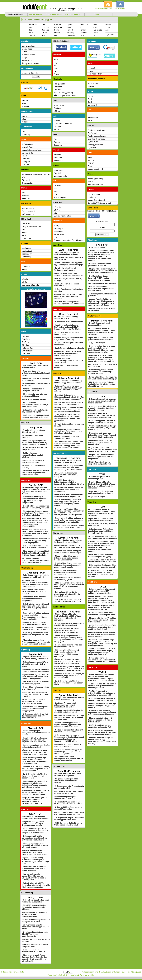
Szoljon (57, 74)
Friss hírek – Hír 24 (95, 74)
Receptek (83, 33)
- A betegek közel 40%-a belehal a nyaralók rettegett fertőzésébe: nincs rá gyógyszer (102, 408)
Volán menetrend (28, 214)
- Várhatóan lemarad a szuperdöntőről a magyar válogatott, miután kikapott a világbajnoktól (34, 877)
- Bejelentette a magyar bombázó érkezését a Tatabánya (68, 745)
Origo (56, 63)
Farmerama (26, 159)
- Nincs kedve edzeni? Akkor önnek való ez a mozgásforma (69, 792)
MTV (56, 195)
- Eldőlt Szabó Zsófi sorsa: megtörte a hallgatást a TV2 (100, 463)
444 (55, 65)
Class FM (57, 173)
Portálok (83, 30)
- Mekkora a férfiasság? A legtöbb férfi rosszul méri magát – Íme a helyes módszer (102, 620)
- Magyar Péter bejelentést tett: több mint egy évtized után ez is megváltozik (101, 457)
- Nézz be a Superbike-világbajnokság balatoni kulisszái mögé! (36, 373)
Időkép (24, 282)
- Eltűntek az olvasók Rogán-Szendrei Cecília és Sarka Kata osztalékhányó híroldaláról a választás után (35, 958)
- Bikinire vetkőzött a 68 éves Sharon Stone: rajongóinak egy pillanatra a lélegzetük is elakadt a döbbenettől (35, 532)
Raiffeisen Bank (28, 348)
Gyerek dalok (93, 142)
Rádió (82, 35)
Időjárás (57, 33)
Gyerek (44, 33)
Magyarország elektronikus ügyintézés (36, 174)
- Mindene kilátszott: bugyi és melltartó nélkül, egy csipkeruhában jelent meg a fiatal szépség (102, 741)
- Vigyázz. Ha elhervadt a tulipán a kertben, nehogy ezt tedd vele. (35, 658)
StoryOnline (26, 199)
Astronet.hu (92, 87)
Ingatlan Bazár (27, 251)
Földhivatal (26, 180)
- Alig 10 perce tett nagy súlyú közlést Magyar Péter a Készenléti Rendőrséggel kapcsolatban (102, 732)
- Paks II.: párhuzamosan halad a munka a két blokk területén (36, 576)
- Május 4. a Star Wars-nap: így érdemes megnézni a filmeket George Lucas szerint (67, 558)
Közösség (71, 33)
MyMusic (91, 160)
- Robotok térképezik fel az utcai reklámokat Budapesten (35, 901)
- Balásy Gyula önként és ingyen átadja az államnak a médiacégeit (36, 670)
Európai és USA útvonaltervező (99, 203)
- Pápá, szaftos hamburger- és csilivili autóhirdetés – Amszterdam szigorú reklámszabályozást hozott (34, 801)
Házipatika (58, 207)
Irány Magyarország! (95, 179)
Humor (57, 30)
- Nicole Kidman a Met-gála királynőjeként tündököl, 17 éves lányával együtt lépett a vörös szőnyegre (68, 617)
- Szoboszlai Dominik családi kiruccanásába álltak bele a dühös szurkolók (34, 869)
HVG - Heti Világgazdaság (64, 93)
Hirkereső (91, 68)
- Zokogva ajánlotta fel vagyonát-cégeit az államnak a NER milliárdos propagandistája (102, 591)
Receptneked (59, 234)
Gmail (98, 211)
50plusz (25, 269)
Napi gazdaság (59, 84)
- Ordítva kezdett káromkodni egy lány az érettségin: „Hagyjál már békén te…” (102, 428)
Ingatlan (70, 25)
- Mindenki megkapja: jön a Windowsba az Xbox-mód (65, 798)
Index (56, 60)
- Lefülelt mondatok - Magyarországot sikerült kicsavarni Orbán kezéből (69, 361)
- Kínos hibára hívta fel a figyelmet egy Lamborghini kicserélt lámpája (68, 264)
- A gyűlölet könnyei (96, 247)
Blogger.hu (58, 145)
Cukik (90, 102)
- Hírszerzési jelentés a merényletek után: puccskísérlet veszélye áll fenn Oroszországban (102, 660)
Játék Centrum (27, 144)
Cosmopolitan (27, 238)
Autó (30, 27)
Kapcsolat (125, 972)
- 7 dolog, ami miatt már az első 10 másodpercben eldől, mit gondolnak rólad (35, 716)
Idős (56, 35)
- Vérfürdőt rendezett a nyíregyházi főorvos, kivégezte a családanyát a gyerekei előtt (102, 415)
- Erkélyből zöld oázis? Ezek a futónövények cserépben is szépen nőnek (34, 776)
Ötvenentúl (26, 267)
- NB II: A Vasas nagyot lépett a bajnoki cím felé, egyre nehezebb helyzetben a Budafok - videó (68, 725)
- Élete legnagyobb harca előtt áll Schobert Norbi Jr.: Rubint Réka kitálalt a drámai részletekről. (36, 553)
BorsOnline (26, 196)
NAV (23, 177)
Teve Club (25, 165)
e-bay (24, 119)
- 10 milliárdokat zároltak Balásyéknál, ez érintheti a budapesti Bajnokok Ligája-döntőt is (69, 482)
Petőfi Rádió (58, 170)
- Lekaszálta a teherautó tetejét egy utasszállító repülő (35, 411)
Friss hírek (45, 27)
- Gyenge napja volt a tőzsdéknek (102, 283)
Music (90, 157)
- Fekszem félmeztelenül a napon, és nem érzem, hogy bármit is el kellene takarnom (36, 769)
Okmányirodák (27, 183)
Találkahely (26, 135)
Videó (108, 27)
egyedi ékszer (27, 61)
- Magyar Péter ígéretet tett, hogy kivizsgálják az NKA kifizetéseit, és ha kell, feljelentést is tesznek (102, 271)
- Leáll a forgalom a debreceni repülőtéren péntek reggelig (101, 556)
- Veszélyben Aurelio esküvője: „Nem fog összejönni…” (67, 437)
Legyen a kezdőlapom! (103, 8)
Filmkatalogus (93, 118)
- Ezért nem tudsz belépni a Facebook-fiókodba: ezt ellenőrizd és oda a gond (33, 702)
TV (94, 35)
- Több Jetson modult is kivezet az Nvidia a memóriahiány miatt (68, 824)
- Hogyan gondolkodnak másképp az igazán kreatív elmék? (36, 746)
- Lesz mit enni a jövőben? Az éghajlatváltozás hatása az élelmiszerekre (66, 572)
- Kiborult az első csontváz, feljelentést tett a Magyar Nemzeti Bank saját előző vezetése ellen (102, 435)
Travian (25, 156)
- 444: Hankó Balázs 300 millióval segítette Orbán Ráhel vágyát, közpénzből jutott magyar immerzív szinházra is (102, 652)
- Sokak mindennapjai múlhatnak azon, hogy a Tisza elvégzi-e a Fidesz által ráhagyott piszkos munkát (36, 607)
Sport (95, 25)
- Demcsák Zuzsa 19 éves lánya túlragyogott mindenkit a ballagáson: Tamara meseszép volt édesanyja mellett (35, 784)
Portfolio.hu (58, 87)
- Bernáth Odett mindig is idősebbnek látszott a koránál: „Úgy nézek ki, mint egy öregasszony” (35, 500)
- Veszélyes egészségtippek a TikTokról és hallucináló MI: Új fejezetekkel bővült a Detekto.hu (35, 443)
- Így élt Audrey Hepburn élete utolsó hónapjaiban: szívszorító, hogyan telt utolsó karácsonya (35, 752)
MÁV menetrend (28, 208)
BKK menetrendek (28, 211)
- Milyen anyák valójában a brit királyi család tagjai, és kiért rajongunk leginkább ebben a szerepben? (67, 653)
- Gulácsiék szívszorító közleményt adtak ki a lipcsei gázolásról (69, 731)
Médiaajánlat (136, 972)
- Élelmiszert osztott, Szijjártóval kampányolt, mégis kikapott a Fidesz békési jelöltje (35, 473)
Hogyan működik (36, 14)
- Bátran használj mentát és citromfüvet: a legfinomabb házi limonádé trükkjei (67, 594)
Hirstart (91, 71)
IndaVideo (26, 106)
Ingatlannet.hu (27, 254)
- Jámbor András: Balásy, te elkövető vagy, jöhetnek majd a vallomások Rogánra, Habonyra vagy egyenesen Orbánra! (101, 302)
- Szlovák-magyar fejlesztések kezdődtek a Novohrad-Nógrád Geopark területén (101, 372)
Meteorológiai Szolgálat (30, 285)
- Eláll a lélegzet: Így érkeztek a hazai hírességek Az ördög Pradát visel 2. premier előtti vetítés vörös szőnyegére (68, 639)
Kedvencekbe (120, 8)
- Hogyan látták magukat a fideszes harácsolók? (33, 461)
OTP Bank (26, 336)
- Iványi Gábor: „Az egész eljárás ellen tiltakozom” (36, 688)
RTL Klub (57, 186)
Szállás (91, 182)
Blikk (24, 193)
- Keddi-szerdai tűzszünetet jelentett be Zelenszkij (99, 265)
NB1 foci (57, 111)
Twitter (24, 52)
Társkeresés (97, 30)
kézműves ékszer (28, 55)
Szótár (95, 27)
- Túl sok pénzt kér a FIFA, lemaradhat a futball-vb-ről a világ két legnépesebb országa (36, 885)
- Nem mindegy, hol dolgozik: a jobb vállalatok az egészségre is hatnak (69, 526)
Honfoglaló (26, 162)
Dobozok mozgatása (54, 14)
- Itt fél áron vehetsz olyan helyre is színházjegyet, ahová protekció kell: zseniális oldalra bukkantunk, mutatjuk (69, 586)
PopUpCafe (26, 224)
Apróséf (57, 237)
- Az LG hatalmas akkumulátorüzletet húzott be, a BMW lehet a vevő (35, 405)
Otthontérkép (27, 257)
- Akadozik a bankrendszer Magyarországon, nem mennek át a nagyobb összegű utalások (36, 642)
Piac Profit (58, 90)
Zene (107, 30)
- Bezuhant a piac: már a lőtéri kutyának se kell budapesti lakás (102, 614)
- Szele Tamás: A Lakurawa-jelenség (69, 348)
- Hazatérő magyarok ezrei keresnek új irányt (99, 324)
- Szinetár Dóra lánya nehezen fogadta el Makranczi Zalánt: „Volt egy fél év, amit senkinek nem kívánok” (36, 491)
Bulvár (31, 33)
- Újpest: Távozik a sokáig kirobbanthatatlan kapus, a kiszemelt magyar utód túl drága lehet (35, 861)
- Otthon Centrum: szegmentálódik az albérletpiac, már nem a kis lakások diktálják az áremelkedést (35, 583)
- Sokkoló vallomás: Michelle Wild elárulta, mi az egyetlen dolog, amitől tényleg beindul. (36, 541)
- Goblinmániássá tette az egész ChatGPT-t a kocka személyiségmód (35, 934)
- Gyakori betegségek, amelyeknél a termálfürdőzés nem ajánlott (36, 733)
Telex (56, 68)
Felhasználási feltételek (91, 972)
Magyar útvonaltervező (96, 200)
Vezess (57, 130)
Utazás (108, 25)
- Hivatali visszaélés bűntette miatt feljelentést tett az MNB (34, 623)
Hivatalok (58, 25)
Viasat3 (57, 192)
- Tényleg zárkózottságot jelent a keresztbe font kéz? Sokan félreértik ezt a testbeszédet (36, 792)
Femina (25, 233)
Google (24, 58)
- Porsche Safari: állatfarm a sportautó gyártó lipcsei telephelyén (69, 274)
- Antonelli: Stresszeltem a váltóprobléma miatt (33, 390)
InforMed (57, 210)
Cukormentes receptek (62, 216)
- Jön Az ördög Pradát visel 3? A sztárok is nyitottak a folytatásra (67, 600)
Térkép (95, 33)
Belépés (97, 14)
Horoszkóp (58, 27)
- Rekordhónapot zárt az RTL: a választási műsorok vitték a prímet (35, 664)
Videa (24, 103)
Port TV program (60, 197)
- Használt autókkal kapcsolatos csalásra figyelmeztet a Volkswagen (69, 303)
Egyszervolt (92, 148)
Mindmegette (59, 231)
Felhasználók (7, 972)
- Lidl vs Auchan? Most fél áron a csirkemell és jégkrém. (36, 683)
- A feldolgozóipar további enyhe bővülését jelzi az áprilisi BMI (35, 629)
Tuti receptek (59, 229)
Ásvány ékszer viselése (30, 64)
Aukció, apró (33, 25)
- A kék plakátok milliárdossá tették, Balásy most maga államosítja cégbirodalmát (69, 489)
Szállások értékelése (96, 185)
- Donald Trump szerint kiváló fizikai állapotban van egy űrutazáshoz (69, 813)
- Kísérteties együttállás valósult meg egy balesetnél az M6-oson (35, 416)
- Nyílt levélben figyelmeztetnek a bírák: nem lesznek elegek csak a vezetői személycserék (36, 677)
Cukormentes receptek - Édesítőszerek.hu (69, 240)
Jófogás (25, 122)
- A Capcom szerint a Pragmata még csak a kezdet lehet (69, 787)
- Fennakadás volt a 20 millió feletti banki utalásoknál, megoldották (34, 599)
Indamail (114, 211)
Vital (55, 213)
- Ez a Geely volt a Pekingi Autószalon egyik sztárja (65, 269)
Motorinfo (57, 127)
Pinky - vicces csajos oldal (31, 227)
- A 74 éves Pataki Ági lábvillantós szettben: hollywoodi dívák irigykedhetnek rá (36, 560)
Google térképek (94, 194)
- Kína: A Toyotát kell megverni (35, 399)
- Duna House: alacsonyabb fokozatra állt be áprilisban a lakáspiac (34, 592)
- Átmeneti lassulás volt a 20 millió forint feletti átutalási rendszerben (102, 561)
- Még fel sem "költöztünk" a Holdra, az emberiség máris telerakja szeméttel (69, 296)
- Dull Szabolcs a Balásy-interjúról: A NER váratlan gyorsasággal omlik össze (99, 278)
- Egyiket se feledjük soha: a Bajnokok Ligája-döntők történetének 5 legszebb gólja (34, 852)
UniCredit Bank (27, 351)
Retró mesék (93, 133)
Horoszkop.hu (93, 84)
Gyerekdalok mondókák (97, 139)
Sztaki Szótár (59, 158)
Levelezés (71, 35)
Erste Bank (26, 339)
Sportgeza (58, 108)
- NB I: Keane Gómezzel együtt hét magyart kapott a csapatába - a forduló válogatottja (68, 752)
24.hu (56, 71)
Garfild (90, 96)
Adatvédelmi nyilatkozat (111, 972)
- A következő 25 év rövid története (68, 322)
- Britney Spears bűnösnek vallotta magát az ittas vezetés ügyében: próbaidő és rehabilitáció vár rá (68, 410)
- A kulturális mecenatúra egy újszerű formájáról (34, 431)
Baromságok (93, 105)
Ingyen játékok (27, 147)
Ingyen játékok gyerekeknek (32, 150)
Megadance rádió (60, 176)
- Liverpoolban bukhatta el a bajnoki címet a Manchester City (35, 817)
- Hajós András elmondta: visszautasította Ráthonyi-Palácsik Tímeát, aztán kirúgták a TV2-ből (102, 450)
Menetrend (84, 25)
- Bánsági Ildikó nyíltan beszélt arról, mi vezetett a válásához (35, 547)
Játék (69, 27)
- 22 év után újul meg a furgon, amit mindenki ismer (35, 395)
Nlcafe (24, 230)
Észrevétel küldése (73, 14)
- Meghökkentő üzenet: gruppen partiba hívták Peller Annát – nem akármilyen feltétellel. (36, 513)
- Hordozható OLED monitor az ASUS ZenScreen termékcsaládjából (35, 914)
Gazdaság (45, 30)
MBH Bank (26, 354)
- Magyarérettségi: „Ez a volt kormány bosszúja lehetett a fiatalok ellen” (100, 442)
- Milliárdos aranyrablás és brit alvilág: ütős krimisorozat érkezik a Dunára (36, 694)
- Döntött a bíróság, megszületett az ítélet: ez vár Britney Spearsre (36, 507)
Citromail (105, 211)
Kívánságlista (18, 972)
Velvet (24, 235)
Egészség (32, 35)
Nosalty (57, 226)
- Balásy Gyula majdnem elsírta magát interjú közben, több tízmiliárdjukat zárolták (101, 607)
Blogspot (57, 142)
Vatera (24, 116)
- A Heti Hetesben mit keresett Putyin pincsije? (34, 449)
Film (43, 25)
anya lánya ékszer (28, 46)
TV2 (55, 189)
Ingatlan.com (27, 248)
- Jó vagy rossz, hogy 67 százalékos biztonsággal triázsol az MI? (35, 927)
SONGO (91, 163)
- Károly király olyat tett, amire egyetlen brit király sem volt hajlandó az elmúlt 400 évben (35, 740)
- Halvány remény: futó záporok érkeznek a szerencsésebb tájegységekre (35, 709)
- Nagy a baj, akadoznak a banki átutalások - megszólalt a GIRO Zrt (35, 635)
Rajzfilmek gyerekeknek (97, 130)
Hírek (43, 35)
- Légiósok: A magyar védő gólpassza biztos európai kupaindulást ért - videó (33, 824)
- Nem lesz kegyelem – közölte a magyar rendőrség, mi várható (101, 422)
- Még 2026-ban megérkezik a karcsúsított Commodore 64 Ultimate (34, 907)
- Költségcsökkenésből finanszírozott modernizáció (34, 951)
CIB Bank (25, 342)
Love (24, 132)
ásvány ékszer (27, 49)
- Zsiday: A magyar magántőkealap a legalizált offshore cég (33, 455)
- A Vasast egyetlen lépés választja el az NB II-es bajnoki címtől (68, 711)
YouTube (25, 101)
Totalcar (57, 121)
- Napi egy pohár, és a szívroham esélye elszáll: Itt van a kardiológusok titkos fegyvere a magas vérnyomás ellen (102, 349)
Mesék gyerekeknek (95, 145)
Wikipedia (57, 155)
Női (81, 27)
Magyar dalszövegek (96, 169)
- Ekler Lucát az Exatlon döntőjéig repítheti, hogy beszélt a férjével (68, 382)
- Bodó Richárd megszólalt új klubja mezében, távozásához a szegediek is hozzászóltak (35, 831)
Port (89, 115)
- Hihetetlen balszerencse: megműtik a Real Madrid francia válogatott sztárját (35, 845)
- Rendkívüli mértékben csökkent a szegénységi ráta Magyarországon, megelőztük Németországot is (36, 616)
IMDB (90, 121)
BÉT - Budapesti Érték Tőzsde (65, 96)
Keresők (70, 30)
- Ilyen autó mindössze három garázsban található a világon (66, 253)
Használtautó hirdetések (63, 124)
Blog (30, 30)
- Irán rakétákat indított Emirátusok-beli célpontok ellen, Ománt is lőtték (102, 289)
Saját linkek (110, 35)
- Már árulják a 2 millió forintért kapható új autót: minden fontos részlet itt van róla (102, 384)
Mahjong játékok (28, 153)
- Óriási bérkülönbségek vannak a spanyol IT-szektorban (36, 921)
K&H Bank (26, 345)
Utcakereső (92, 197)
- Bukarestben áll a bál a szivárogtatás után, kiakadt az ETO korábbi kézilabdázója (34, 838)
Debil (90, 99)
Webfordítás (58, 161)
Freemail (91, 211)
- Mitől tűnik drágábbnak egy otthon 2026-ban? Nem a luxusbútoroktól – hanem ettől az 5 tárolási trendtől (36, 761)
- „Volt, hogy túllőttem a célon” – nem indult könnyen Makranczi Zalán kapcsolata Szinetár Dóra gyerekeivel (68, 418)
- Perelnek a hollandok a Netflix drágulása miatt (35, 946)
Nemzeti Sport (59, 105)
